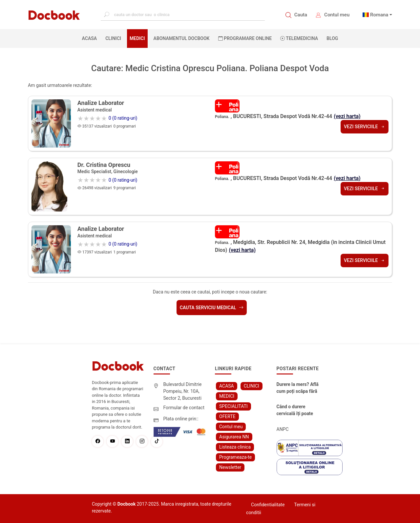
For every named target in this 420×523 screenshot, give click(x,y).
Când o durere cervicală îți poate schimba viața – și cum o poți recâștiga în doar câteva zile (298, 411)
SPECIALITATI (233, 406)
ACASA (91, 38)
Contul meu (337, 15)
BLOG (332, 38)
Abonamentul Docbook (182, 38)
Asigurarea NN (234, 437)
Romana (379, 15)
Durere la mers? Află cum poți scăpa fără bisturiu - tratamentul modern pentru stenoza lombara (299, 388)
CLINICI (113, 38)
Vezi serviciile (365, 127)
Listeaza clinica (235, 447)
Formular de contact (184, 408)
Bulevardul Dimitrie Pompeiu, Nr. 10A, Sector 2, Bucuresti (183, 391)
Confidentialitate (268, 505)
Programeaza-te (235, 457)
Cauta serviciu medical (212, 308)
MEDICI (137, 38)
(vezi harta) (347, 116)
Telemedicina (299, 38)
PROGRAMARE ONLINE (245, 38)
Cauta (301, 15)
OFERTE (227, 416)
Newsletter (230, 467)
